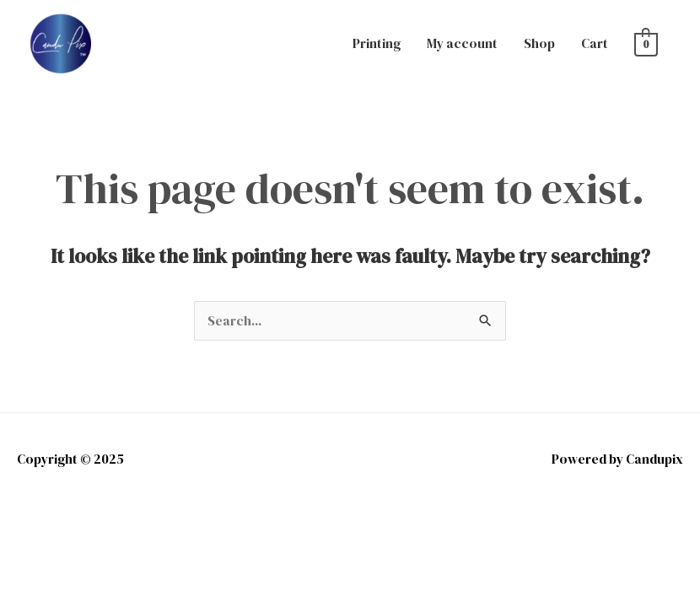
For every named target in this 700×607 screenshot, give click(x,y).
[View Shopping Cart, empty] (646, 43)
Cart (595, 43)
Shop (539, 43)
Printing (377, 43)
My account (462, 43)
